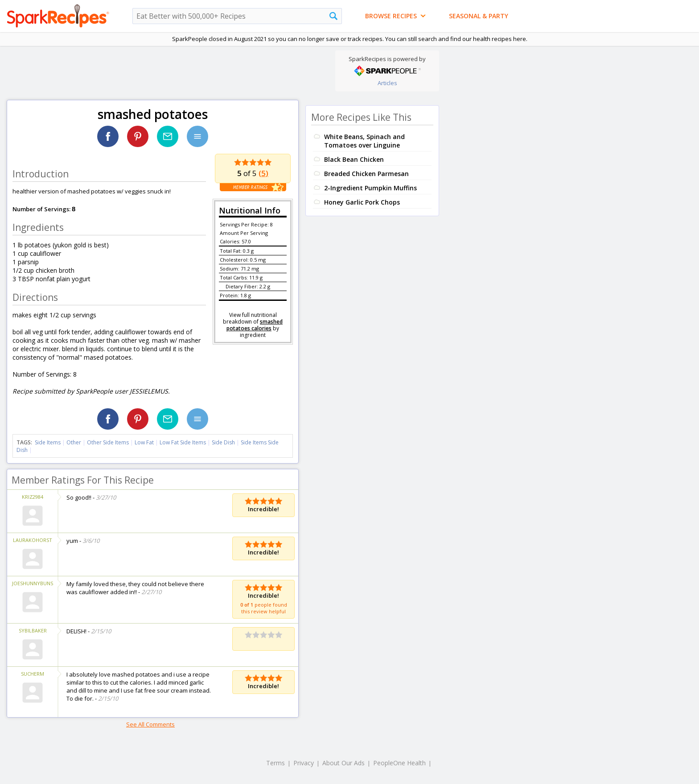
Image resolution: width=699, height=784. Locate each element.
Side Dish (223, 442)
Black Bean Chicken (354, 159)
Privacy (304, 763)
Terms (275, 763)
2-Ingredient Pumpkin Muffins (370, 188)
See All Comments (150, 724)
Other (74, 442)
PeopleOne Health (399, 763)
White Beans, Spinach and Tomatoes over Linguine (364, 141)
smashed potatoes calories (255, 325)
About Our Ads (343, 763)
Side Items (48, 442)
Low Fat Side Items (183, 442)
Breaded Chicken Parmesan (366, 174)
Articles (387, 83)
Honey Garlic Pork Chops (362, 202)
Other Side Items (108, 442)
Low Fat (144, 442)
